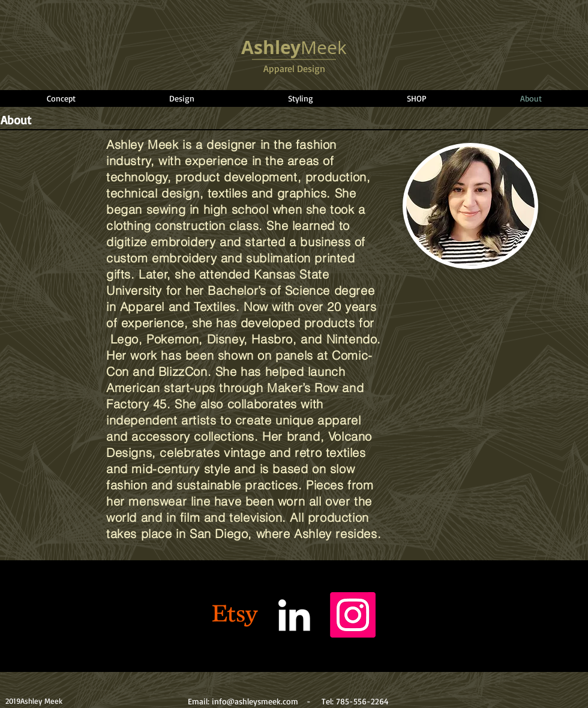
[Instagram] (353, 615)
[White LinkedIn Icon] (294, 615)
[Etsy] (235, 615)
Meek (294, 47)
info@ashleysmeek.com (255, 701)
